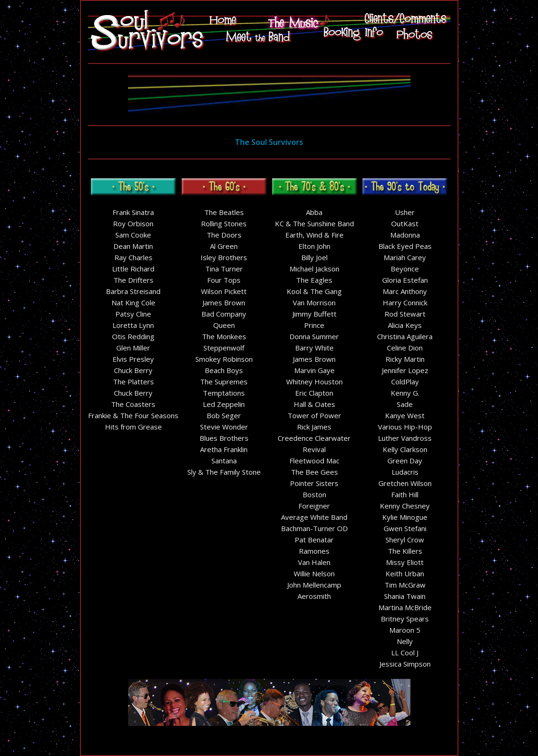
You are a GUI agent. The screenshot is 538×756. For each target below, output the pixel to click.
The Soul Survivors (269, 142)
